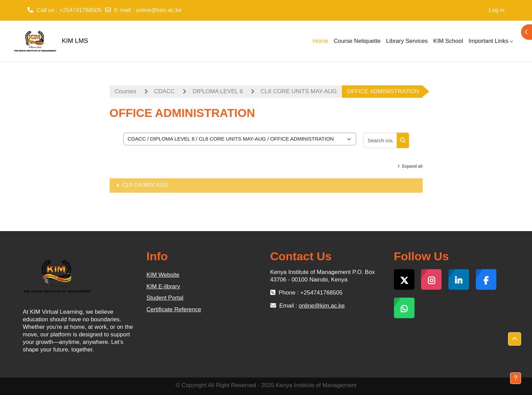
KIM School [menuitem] (448, 41)
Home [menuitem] (320, 41)
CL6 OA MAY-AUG (145, 185)
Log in (497, 10)
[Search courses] (380, 140)
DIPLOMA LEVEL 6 (218, 91)
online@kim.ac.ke (159, 10)
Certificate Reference (174, 309)
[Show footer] (516, 378)
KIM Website (163, 275)
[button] (515, 339)
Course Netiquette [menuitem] (357, 41)
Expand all (412, 166)
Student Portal (165, 298)
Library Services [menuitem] (407, 41)
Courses (126, 91)
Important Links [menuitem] (488, 41)
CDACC (164, 91)
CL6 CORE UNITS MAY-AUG (299, 91)
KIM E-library (163, 286)
